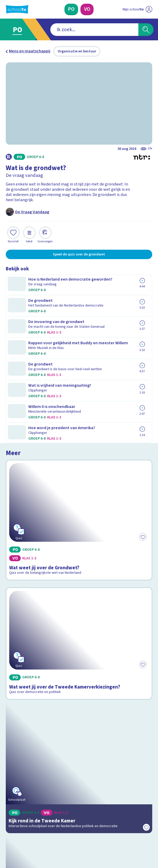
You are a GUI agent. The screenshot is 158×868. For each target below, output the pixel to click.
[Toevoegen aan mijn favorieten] (13, 234)
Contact (15, 725)
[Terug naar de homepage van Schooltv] (17, 9)
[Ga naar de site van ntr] (133, 838)
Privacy (14, 747)
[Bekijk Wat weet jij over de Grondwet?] (79, 323)
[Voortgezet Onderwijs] (87, 9)
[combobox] (71, 30)
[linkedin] (31, 825)
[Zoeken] (146, 30)
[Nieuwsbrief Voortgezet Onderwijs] (106, 785)
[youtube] (43, 825)
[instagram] (20, 825)
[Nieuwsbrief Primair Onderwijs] (52, 785)
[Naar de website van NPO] (149, 9)
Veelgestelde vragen (29, 732)
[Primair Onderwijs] (71, 9)
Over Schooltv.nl (24, 740)
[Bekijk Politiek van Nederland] (79, 594)
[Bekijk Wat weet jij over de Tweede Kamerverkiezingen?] (79, 411)
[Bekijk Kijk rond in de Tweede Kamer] (79, 502)
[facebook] (8, 825)
